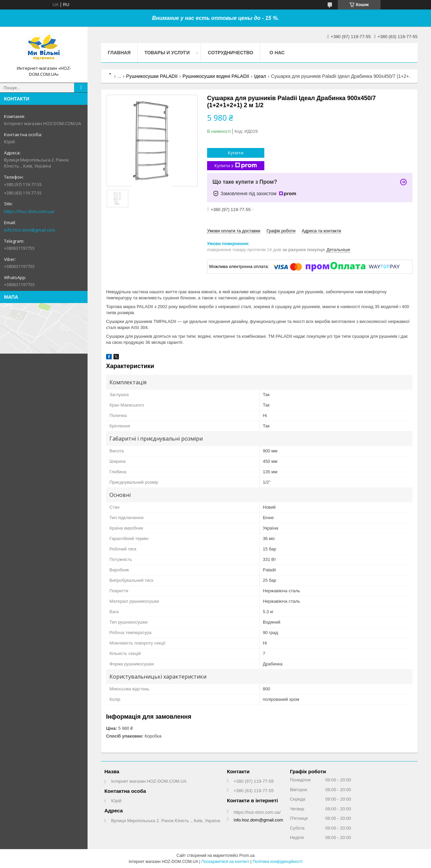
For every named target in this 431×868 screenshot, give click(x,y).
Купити (236, 153)
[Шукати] (81, 88)
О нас (277, 53)
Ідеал (260, 76)
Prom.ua (247, 856)
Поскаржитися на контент (225, 862)
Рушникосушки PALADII (152, 76)
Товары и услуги (167, 53)
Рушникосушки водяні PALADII (216, 76)
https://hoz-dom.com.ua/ (29, 211)
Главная (119, 53)
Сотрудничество (230, 53)
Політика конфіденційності (277, 862)
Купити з (236, 166)
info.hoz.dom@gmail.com (30, 230)
